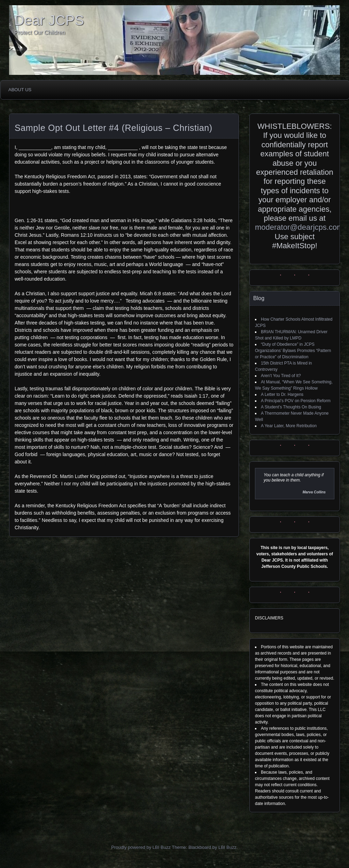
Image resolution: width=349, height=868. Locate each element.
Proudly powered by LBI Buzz (141, 847)
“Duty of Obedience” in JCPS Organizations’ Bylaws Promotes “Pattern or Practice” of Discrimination (293, 351)
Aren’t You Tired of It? (281, 376)
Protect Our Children (40, 33)
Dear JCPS (49, 20)
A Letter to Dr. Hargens (282, 394)
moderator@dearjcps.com (299, 227)
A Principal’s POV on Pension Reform (296, 401)
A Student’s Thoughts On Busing (291, 407)
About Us (20, 90)
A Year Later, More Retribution (289, 426)
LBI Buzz (227, 847)
